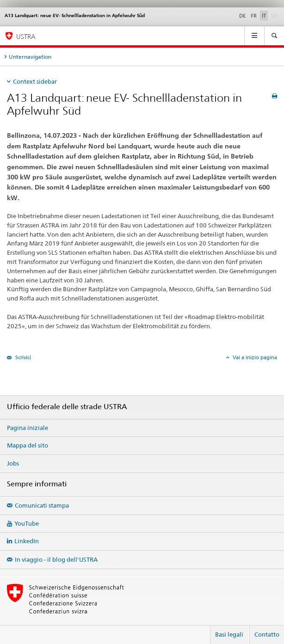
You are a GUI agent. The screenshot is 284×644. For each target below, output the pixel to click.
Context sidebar (35, 81)
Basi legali (229, 634)
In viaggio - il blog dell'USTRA (56, 559)
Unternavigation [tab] (30, 57)
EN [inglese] (275, 15)
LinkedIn (27, 541)
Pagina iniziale (28, 428)
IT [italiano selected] (264, 16)
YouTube (27, 523)
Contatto (267, 634)
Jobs (13, 463)
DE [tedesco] (242, 16)
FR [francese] (254, 16)
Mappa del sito (28, 445)
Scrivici (22, 357)
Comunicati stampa (42, 505)
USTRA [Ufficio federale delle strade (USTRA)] (26, 36)
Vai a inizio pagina (254, 357)
